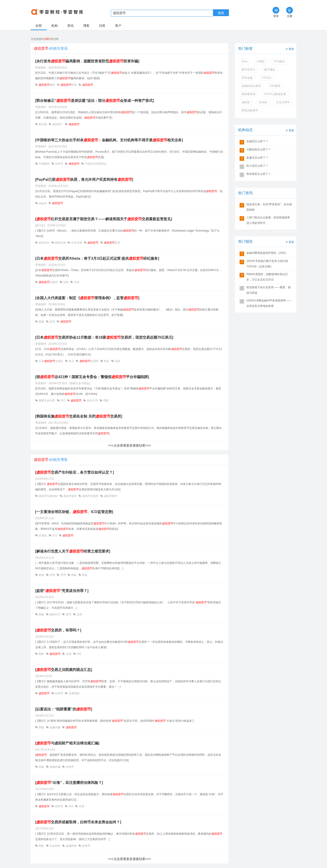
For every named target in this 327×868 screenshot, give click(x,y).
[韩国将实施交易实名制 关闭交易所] (79, 416)
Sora (244, 61)
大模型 (260, 61)
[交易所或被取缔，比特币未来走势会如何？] (78, 822)
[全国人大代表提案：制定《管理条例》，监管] (87, 298)
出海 (81, 806)
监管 (112, 243)
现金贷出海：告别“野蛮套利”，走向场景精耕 (269, 207)
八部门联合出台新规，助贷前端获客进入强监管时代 (268, 220)
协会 (107, 361)
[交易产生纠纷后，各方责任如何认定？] (75, 472)
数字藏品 (270, 70)
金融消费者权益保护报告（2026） (267, 253)
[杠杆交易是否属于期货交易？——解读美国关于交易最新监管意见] (104, 219)
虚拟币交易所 (90, 496)
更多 (290, 49)
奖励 (41, 575)
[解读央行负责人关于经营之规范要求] (73, 551)
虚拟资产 (58, 124)
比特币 (59, 164)
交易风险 (73, 693)
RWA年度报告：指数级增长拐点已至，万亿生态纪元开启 (267, 277)
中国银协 (44, 164)
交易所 (48, 282)
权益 (84, 575)
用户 (118, 26)
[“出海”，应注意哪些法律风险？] (69, 783)
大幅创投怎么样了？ (259, 149)
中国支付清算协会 (95, 164)
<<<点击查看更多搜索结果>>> (129, 445)
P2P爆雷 (275, 86)
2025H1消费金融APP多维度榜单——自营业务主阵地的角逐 (269, 303)
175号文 (267, 78)
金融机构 (71, 846)
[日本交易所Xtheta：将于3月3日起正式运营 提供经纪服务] (97, 258)
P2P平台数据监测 (275, 94)
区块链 (43, 535)
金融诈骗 (55, 727)
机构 (54, 26)
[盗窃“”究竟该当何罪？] (62, 591)
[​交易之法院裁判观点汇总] (64, 670)
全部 (39, 26)
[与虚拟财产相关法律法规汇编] (67, 743)
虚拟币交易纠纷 (48, 496)
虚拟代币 (55, 614)
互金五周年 (283, 102)
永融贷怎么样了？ (257, 141)
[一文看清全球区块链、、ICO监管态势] (74, 512)
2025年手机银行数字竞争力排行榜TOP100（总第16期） (267, 264)
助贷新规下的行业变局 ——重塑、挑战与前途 (269, 290)
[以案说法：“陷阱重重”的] (64, 709)
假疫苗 (246, 102)
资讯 (70, 26)
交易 (117, 361)
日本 (76, 282)
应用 (52, 575)
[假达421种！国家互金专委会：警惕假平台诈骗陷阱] (92, 377)
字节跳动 (279, 61)
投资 (69, 85)
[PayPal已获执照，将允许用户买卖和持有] (84, 180)
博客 (86, 26)
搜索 (221, 13)
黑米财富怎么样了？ (259, 174)
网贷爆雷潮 (248, 94)
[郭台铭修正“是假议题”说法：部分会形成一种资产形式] (95, 101)
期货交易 (61, 243)
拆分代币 (92, 401)
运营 (66, 282)
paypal (43, 203)
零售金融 (247, 78)
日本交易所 (51, 361)
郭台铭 (43, 124)
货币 (63, 575)
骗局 (47, 85)
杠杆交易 (77, 243)
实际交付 (44, 243)
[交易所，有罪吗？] (58, 630)
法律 (79, 614)
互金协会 (55, 846)
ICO (63, 401)
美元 (71, 361)
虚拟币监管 (70, 496)
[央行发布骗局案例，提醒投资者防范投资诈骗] (87, 61)
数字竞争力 (248, 70)
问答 (102, 26)
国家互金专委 (47, 401)
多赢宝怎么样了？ (257, 158)
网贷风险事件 (250, 110)
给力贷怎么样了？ (257, 166)
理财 (105, 401)
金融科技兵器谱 (251, 86)
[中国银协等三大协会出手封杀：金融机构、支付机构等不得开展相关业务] (109, 140)
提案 (41, 322)
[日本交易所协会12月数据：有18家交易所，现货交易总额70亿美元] (104, 337)
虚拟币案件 (110, 496)
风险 (74, 575)
